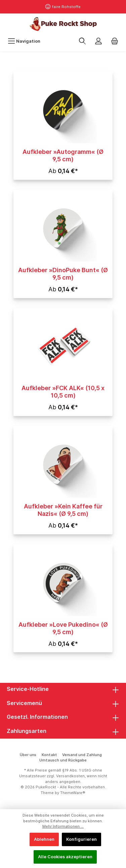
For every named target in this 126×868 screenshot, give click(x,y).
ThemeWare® (73, 793)
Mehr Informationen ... (63, 826)
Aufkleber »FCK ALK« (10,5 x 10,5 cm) (63, 392)
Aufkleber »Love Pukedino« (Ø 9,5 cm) (63, 628)
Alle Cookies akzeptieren (65, 857)
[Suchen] (82, 41)
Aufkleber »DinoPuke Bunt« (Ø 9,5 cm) (63, 274)
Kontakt (49, 755)
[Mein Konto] (98, 41)
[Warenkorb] (115, 41)
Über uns (28, 755)
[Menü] (24, 41)
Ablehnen (44, 839)
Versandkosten (70, 776)
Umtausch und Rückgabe (63, 760)
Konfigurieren (81, 839)
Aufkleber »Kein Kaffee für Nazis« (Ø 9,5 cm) (63, 510)
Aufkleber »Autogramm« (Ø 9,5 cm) (63, 155)
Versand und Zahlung (82, 755)
